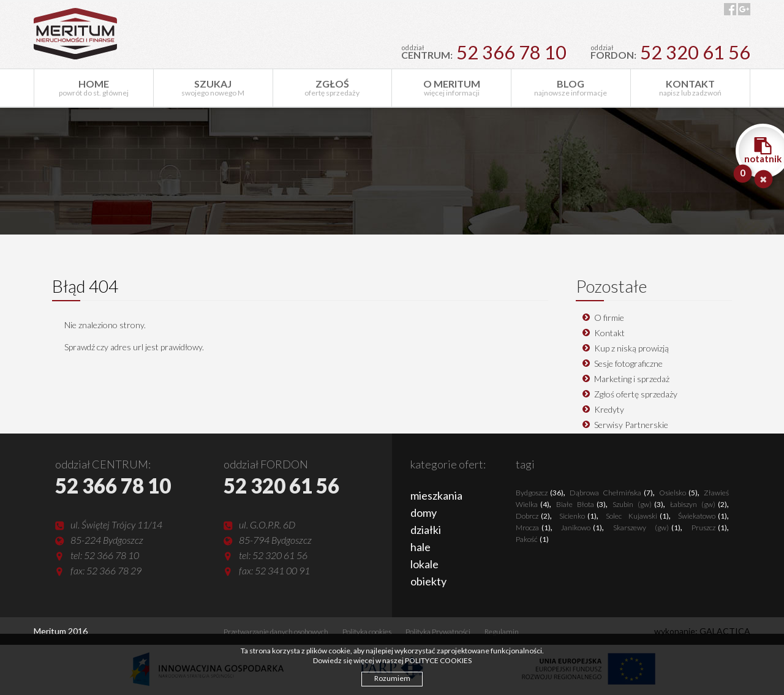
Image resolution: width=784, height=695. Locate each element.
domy (424, 513)
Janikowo (582, 528)
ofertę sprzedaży (333, 88)
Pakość (532, 539)
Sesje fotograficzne (628, 363)
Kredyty (609, 409)
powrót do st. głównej (94, 88)
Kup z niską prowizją (631, 348)
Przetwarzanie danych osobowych (276, 632)
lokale (424, 564)
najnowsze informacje (571, 88)
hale (420, 547)
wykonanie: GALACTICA (702, 631)
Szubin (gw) (638, 504)
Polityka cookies (367, 632)
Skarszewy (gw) (647, 528)
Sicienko (578, 516)
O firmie (609, 317)
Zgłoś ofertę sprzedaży (636, 394)
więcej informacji (451, 88)
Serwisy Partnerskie (631, 425)
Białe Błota (581, 504)
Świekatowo (703, 516)
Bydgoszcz (540, 493)
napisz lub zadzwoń (690, 88)
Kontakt (609, 333)
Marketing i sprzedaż (632, 379)
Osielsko (678, 493)
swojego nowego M (213, 88)
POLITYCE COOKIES (438, 660)
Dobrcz (533, 516)
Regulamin (502, 632)
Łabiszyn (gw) (699, 504)
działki (426, 530)
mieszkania (436, 495)
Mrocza (533, 528)
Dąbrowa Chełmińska (611, 493)
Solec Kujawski (637, 516)
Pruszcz (709, 528)
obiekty (428, 581)
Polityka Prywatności (438, 632)
